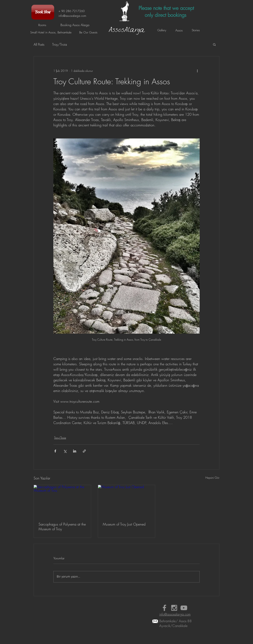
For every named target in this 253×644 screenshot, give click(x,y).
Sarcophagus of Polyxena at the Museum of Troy (62, 527)
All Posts (39, 44)
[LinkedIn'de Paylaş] (75, 451)
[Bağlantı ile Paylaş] (84, 451)
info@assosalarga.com (72, 16)
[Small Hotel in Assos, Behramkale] (51, 33)
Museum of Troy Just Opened (124, 524)
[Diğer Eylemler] (197, 71)
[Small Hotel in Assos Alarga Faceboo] (164, 608)
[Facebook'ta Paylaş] (55, 451)
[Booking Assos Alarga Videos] (184, 608)
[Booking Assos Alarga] (75, 25)
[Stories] (196, 30)
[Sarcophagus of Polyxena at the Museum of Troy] (62, 501)
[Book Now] (43, 12)
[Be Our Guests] (88, 33)
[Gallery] (162, 30)
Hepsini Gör (212, 478)
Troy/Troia (60, 44)
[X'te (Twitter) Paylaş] (65, 451)
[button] (214, 44)
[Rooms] (42, 25)
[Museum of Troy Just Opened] (127, 501)
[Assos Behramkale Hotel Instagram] (174, 608)
